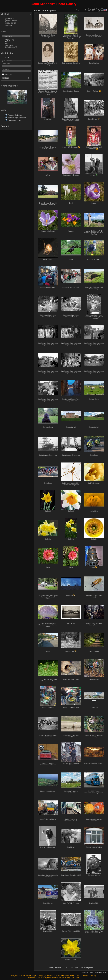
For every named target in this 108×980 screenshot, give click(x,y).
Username (6, 64)
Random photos (11, 20)
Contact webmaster (101, 972)
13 (75, 968)
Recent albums (11, 24)
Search (8, 41)
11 (70, 968)
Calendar (9, 26)
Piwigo (91, 972)
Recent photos (11, 22)
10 (67, 968)
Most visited (10, 18)
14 (77, 968)
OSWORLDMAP (11, 47)
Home (37, 10)
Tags (7, 40)
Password (6, 69)
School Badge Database (17, 118)
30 (82, 968)
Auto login (7, 75)
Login (7, 57)
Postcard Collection (15, 115)
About (7, 43)
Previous (58, 968)
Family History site (15, 120)
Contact (5, 126)
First (51, 968)
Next (86, 968)
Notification (9, 45)
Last (91, 968)
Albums (46, 10)
